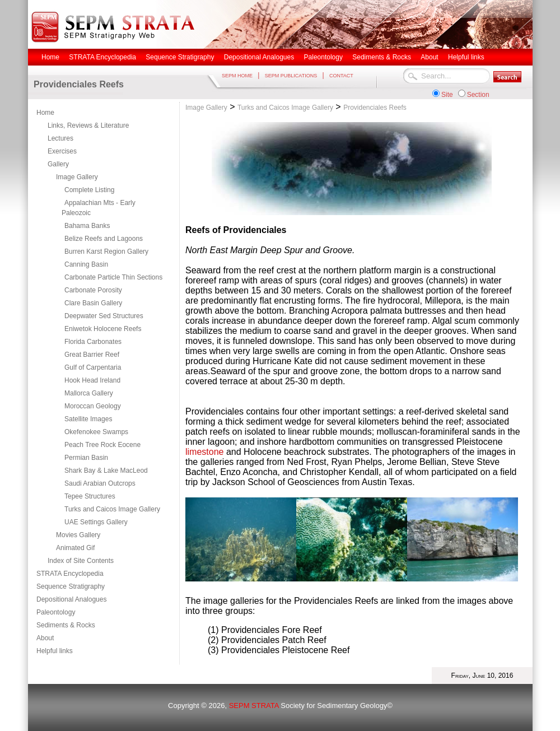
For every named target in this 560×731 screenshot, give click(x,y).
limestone (204, 452)
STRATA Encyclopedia (70, 574)
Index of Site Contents (81, 561)
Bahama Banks (87, 226)
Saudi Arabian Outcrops (100, 483)
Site (447, 95)
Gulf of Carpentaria (93, 367)
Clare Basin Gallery (93, 303)
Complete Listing (89, 190)
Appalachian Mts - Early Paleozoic (99, 208)
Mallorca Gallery (89, 393)
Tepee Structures (90, 496)
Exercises (62, 151)
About (45, 638)
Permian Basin (86, 458)
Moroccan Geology (93, 406)
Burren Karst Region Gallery (106, 252)
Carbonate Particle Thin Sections (113, 277)
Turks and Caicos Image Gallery (112, 509)
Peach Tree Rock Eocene (102, 445)
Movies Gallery (78, 535)
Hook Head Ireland (92, 380)
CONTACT (341, 76)
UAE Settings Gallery (96, 522)
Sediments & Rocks (66, 625)
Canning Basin (86, 264)
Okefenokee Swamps (96, 432)
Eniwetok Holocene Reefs (103, 329)
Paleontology (56, 612)
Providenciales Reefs (375, 108)
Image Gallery (77, 177)
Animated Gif (75, 548)
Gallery (58, 164)
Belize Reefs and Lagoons (104, 239)
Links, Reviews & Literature (88, 125)
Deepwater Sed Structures (104, 316)
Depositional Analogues (71, 599)
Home (45, 113)
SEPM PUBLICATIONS (291, 76)
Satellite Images (88, 419)
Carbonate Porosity (93, 290)
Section (478, 95)
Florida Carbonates (93, 342)
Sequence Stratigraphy (71, 586)
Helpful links (55, 651)
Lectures (60, 138)
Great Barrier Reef (92, 355)
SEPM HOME (237, 76)
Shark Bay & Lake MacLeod (106, 471)
